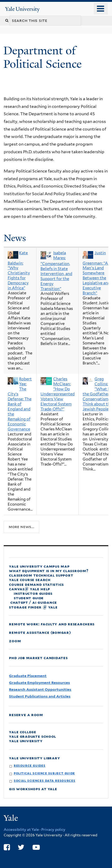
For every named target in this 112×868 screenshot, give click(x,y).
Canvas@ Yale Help (30, 589)
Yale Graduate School (33, 736)
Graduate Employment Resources (39, 683)
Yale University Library (34, 758)
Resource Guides (30, 766)
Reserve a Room (26, 715)
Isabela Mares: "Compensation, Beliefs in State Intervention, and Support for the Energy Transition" (56, 271)
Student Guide (29, 598)
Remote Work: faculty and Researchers (52, 624)
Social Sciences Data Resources (44, 781)
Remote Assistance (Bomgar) (40, 632)
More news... (21, 527)
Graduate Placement (28, 676)
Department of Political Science (44, 57)
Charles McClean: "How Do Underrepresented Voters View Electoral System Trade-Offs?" (58, 394)
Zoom (15, 641)
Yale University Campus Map (39, 566)
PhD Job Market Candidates (38, 658)
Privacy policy (53, 829)
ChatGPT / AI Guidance (33, 602)
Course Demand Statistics (36, 584)
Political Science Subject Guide (44, 773)
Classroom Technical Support (41, 575)
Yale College (23, 732)
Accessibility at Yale (21, 829)
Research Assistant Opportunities (40, 689)
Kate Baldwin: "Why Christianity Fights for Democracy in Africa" (19, 270)
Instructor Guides (33, 593)
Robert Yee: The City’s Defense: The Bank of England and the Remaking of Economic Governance (20, 404)
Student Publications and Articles (40, 696)
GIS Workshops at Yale (33, 789)
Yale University (26, 741)
